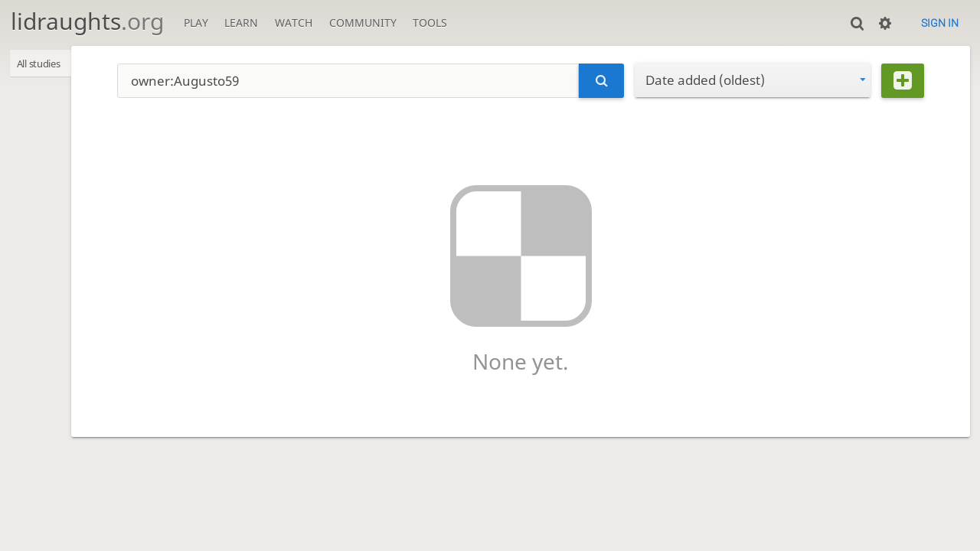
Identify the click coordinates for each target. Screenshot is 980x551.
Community (363, 23)
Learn (241, 23)
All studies (45, 65)
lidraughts (87, 21)
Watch (294, 23)
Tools (430, 23)
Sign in (940, 23)
